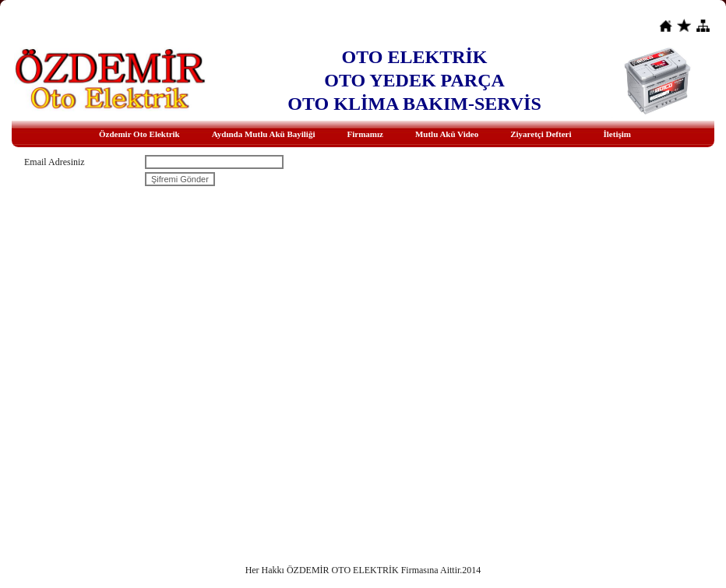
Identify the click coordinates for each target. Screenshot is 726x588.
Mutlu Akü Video (447, 134)
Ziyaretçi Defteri (541, 134)
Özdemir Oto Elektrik (139, 134)
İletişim (617, 134)
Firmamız (365, 134)
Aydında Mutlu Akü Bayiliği (264, 134)
